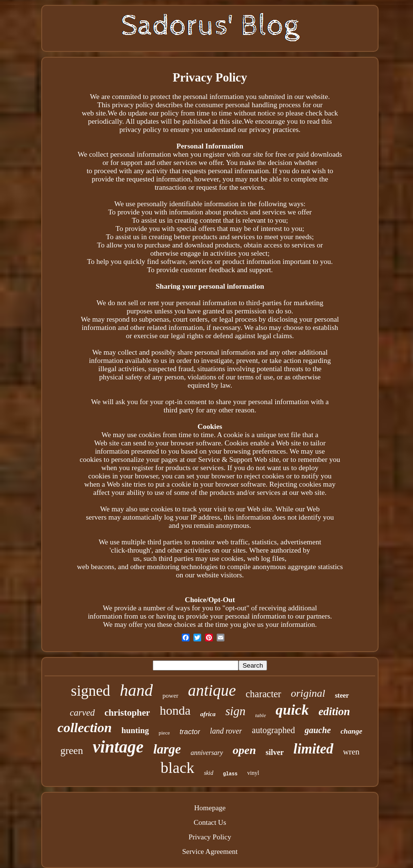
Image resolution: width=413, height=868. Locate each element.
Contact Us (210, 822)
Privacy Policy (210, 837)
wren (351, 752)
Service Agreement (210, 852)
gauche (318, 730)
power (170, 696)
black (177, 768)
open (244, 750)
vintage (118, 747)
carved (82, 712)
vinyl (253, 773)
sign (236, 711)
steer (342, 696)
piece (164, 733)
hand (136, 690)
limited (313, 749)
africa (208, 714)
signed (90, 691)
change (351, 731)
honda (175, 711)
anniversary (207, 753)
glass (230, 774)
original (308, 693)
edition (334, 712)
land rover (226, 731)
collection (85, 728)
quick (292, 710)
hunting (135, 730)
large (167, 749)
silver (275, 752)
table (261, 715)
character (263, 694)
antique (212, 690)
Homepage (210, 808)
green (72, 751)
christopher (127, 712)
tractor (190, 731)
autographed (273, 730)
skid (209, 773)
